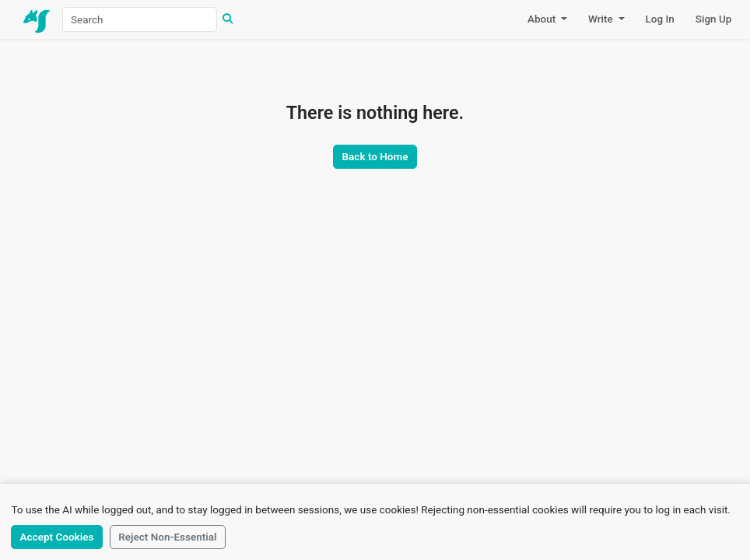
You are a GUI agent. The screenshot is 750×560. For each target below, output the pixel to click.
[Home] (37, 19)
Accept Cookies (57, 537)
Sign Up (714, 19)
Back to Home (375, 156)
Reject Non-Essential (167, 537)
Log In (660, 19)
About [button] (543, 19)
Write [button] (602, 19)
